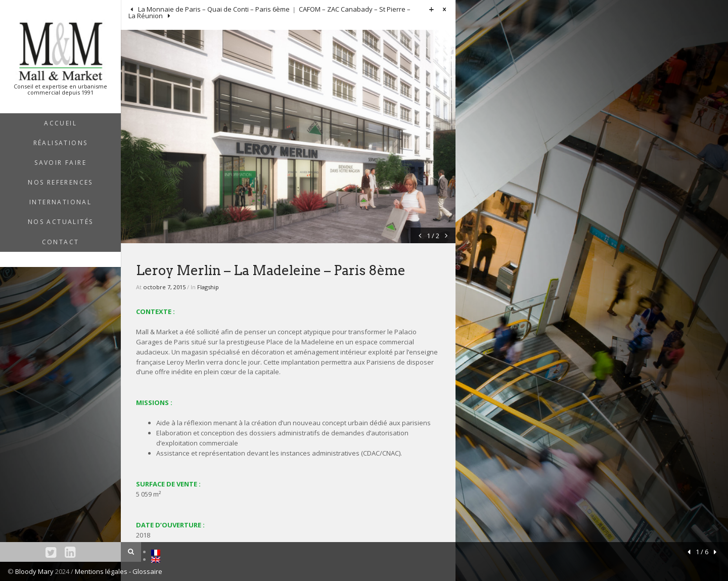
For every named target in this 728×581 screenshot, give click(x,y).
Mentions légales (102, 571)
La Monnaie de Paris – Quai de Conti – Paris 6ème (213, 9)
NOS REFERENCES (60, 182)
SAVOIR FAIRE (60, 163)
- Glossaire (146, 571)
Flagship (208, 287)
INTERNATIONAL (60, 202)
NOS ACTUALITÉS (61, 222)
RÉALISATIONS (61, 143)
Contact (61, 242)
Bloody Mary (34, 571)
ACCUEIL (60, 123)
